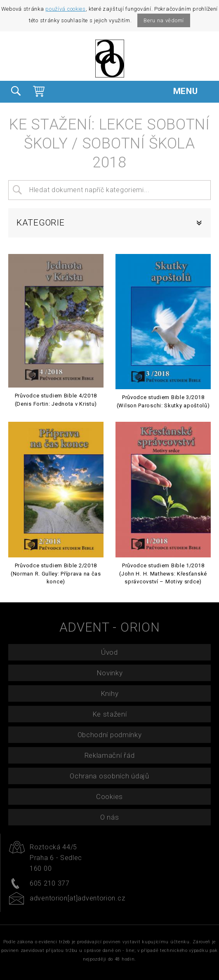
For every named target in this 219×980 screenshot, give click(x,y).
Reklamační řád (110, 755)
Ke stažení (110, 714)
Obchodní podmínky (110, 735)
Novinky (110, 673)
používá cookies (66, 9)
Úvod (109, 652)
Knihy (110, 693)
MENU (192, 91)
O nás (110, 817)
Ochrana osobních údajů (109, 776)
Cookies (109, 797)
